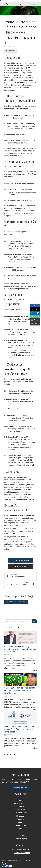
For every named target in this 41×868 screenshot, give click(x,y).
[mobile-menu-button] (34, 4)
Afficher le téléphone (22, 853)
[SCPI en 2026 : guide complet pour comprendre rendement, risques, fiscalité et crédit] (20, 679)
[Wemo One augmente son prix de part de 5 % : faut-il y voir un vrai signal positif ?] (20, 718)
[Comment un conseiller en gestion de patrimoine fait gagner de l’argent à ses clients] (20, 638)
